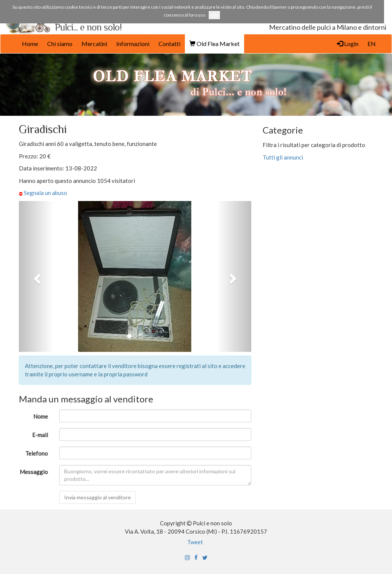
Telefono (37, 453)
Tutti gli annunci (283, 157)
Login (348, 44)
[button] (36, 276)
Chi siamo (60, 44)
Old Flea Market (214, 44)
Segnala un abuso (45, 193)
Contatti (169, 44)
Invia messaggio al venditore (98, 497)
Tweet (195, 542)
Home (30, 44)
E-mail (40, 435)
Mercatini (94, 44)
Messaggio (34, 472)
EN (372, 44)
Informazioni (133, 44)
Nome (41, 416)
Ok (214, 15)
